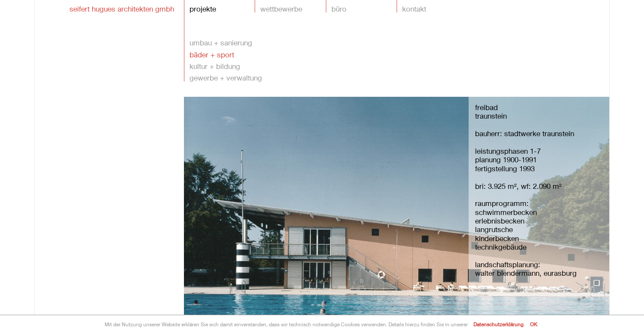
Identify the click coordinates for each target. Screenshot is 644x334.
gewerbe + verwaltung (226, 77)
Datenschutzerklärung (498, 324)
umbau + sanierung (221, 42)
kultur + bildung (215, 66)
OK (534, 324)
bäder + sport (212, 54)
